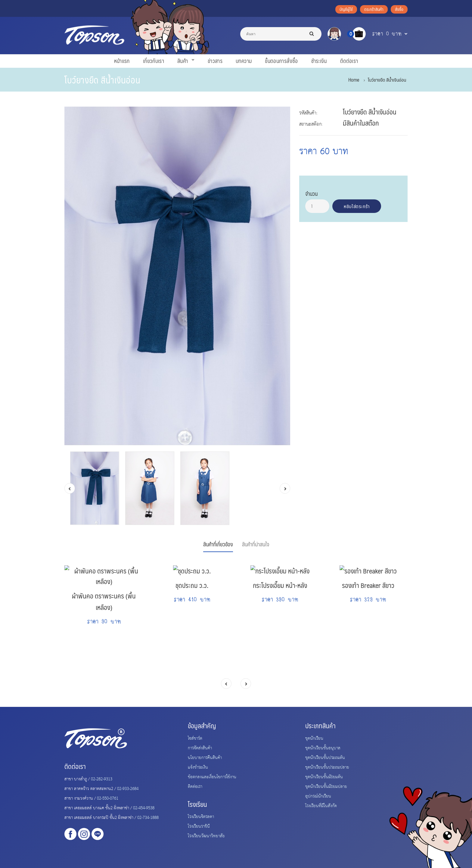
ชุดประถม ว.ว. (192, 637)
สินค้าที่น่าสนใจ (256, 544)
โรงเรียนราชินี (199, 826)
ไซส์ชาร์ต (195, 738)
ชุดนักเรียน (314, 738)
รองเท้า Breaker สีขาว (368, 637)
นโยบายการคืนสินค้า (205, 757)
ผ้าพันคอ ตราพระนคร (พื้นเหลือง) (104, 643)
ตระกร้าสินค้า (374, 9)
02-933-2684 (128, 788)
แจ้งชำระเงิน (198, 767)
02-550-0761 (108, 798)
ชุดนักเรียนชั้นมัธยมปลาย (326, 786)
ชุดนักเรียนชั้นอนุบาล (323, 748)
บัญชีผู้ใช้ (346, 9)
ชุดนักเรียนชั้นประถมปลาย (327, 767)
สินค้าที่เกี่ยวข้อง (218, 544)
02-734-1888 (148, 817)
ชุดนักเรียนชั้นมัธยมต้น (324, 776)
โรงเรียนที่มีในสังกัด (321, 805)
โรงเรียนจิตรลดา (201, 816)
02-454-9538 (144, 807)
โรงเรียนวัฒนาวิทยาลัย (206, 835)
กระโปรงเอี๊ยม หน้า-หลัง (280, 637)
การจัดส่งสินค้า (200, 748)
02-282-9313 (102, 779)
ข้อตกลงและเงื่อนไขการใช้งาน (212, 776)
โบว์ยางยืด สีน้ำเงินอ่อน (387, 80)
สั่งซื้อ (399, 9)
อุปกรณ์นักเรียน (318, 796)
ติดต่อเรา (195, 786)
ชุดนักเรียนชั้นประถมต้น (325, 757)
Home (354, 80)
